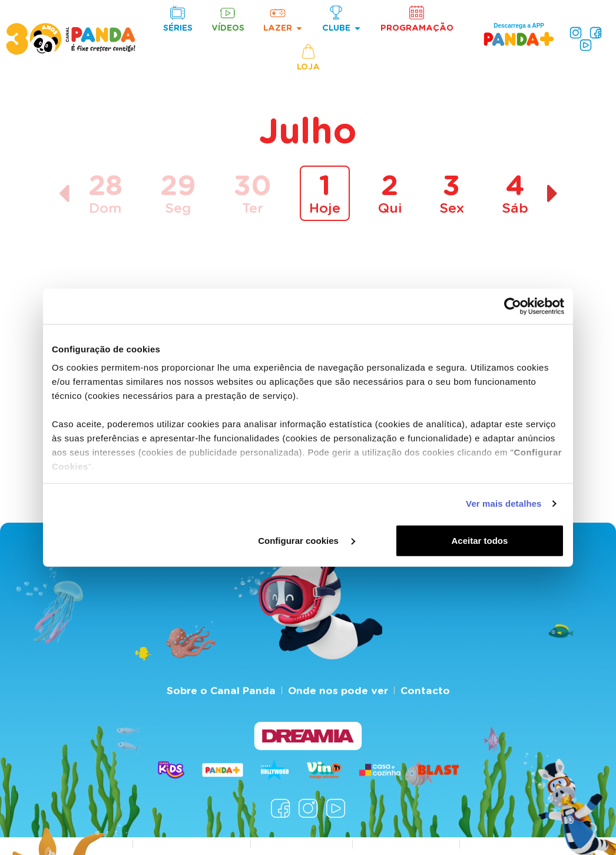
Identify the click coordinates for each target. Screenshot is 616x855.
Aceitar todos (480, 540)
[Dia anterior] (64, 194)
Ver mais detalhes (504, 504)
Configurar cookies (307, 540)
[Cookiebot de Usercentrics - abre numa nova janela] (513, 306)
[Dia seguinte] (553, 194)
